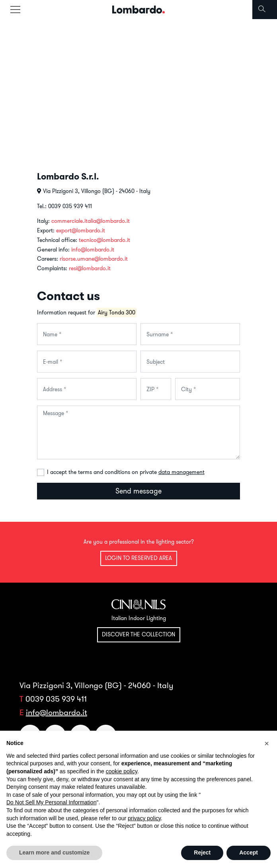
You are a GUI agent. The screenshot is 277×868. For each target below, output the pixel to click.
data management (181, 472)
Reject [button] (202, 852)
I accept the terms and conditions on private (126, 472)
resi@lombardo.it (90, 268)
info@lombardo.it (93, 250)
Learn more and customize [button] (54, 852)
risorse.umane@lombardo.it (94, 259)
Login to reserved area (138, 558)
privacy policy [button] (144, 818)
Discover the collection (138, 634)
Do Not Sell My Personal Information (51, 802)
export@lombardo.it (81, 230)
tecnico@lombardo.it (104, 240)
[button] (267, 743)
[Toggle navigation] (15, 10)
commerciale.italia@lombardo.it (91, 221)
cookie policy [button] (122, 771)
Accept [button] (249, 852)
